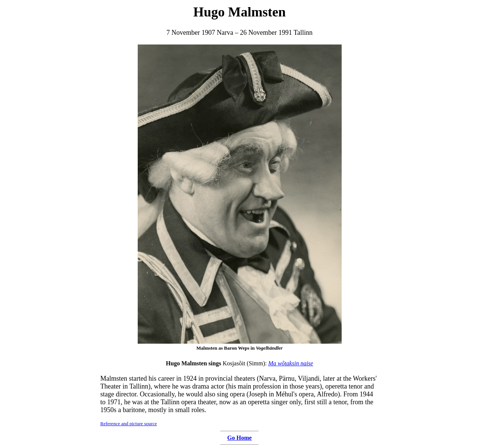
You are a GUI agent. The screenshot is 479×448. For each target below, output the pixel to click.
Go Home (239, 438)
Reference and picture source (129, 424)
